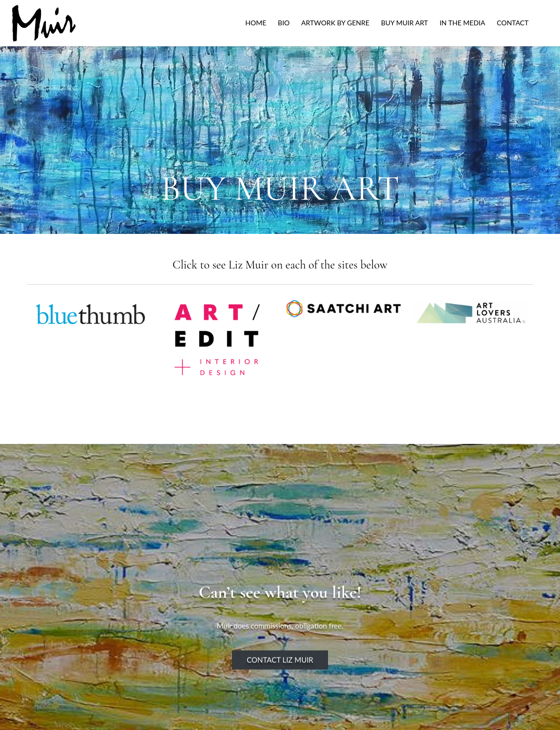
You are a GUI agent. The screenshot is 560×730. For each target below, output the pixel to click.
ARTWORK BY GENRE (335, 23)
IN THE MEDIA (463, 23)
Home (256, 23)
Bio (284, 23)
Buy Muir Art (405, 23)
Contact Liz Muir (280, 671)
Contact (512, 23)
